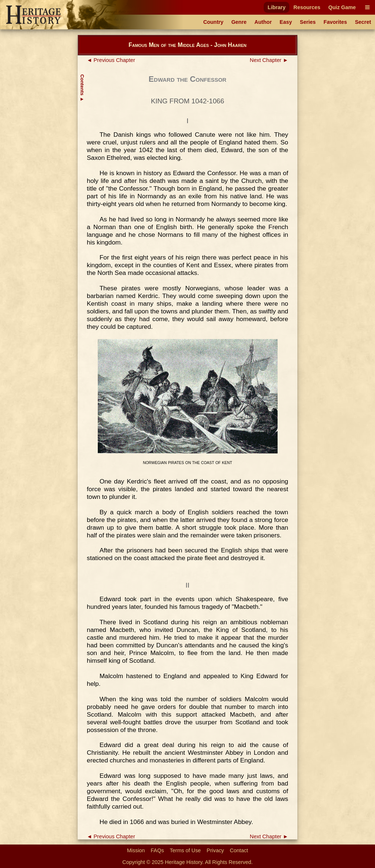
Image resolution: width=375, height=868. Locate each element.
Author (263, 22)
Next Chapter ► (269, 60)
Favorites (335, 22)
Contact (239, 850)
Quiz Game (342, 7)
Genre (239, 22)
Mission (136, 850)
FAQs (157, 850)
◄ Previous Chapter (111, 60)
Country (213, 22)
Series (308, 22)
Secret (363, 22)
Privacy (215, 850)
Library (277, 7)
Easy (286, 22)
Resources (307, 7)
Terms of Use (185, 850)
